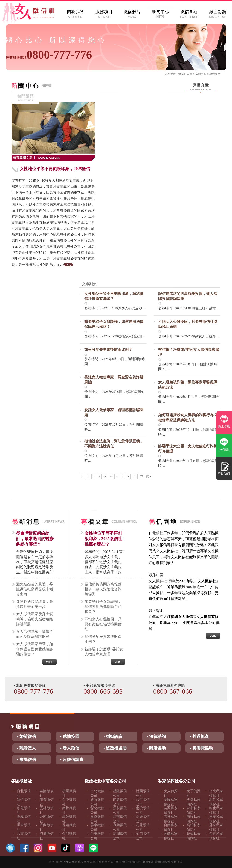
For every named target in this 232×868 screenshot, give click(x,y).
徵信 (119, 862)
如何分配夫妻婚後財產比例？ (108, 349)
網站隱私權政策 (172, 862)
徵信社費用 (153, 862)
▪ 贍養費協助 (201, 748)
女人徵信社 (73, 862)
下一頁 (146, 476)
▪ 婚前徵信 (26, 737)
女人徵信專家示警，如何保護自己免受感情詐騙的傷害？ (35, 649)
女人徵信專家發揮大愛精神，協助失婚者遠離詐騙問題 (35, 619)
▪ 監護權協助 (115, 748)
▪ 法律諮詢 (156, 737)
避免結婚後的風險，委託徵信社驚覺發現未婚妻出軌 (35, 589)
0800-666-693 (103, 691)
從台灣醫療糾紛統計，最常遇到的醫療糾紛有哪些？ (35, 539)
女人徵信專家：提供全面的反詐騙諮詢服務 (35, 634)
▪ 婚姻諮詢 (113, 737)
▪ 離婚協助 (156, 748)
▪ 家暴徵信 (26, 760)
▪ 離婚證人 (26, 748)
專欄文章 (215, 74)
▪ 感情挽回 (70, 737)
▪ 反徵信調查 (72, 760)
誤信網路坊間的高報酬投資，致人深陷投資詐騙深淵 (103, 589)
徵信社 (183, 74)
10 (135, 476)
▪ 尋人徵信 (70, 748)
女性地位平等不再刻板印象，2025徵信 (55, 169)
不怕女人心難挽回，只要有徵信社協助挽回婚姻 (103, 624)
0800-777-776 (49, 55)
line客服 (224, 449)
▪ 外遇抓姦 (199, 737)
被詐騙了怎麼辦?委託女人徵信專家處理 (104, 652)
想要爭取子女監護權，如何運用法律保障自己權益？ (103, 607)
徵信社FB (139, 862)
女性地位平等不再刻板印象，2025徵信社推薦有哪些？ (103, 539)
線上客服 (224, 426)
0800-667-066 (173, 691)
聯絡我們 (224, 474)
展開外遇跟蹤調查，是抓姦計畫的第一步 (35, 604)
